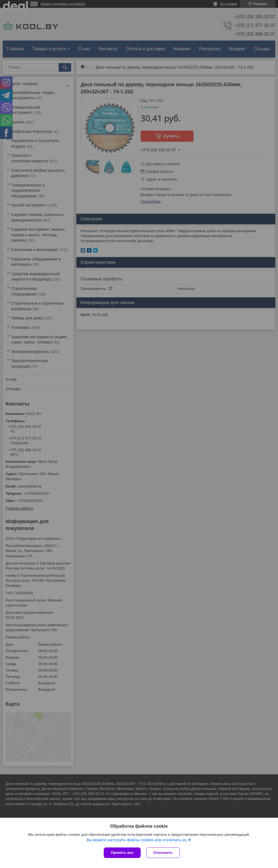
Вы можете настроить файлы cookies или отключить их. (137, 840)
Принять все (122, 853)
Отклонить (163, 853)
